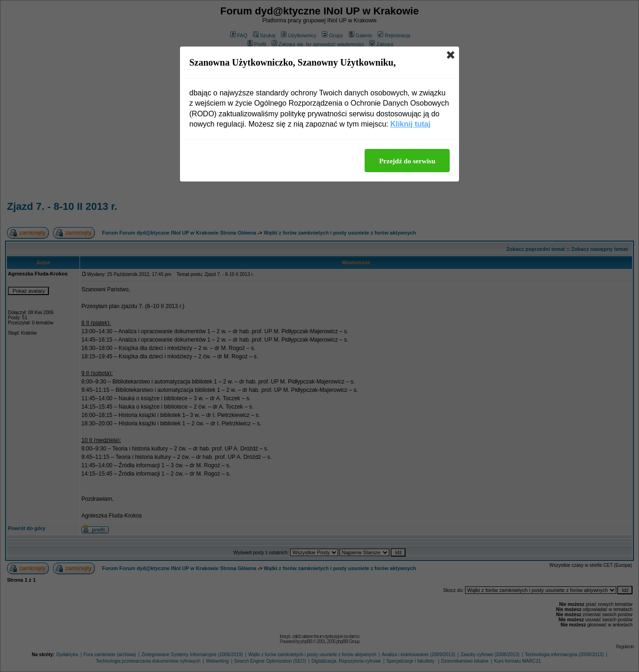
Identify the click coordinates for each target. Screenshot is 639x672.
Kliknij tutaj (410, 124)
